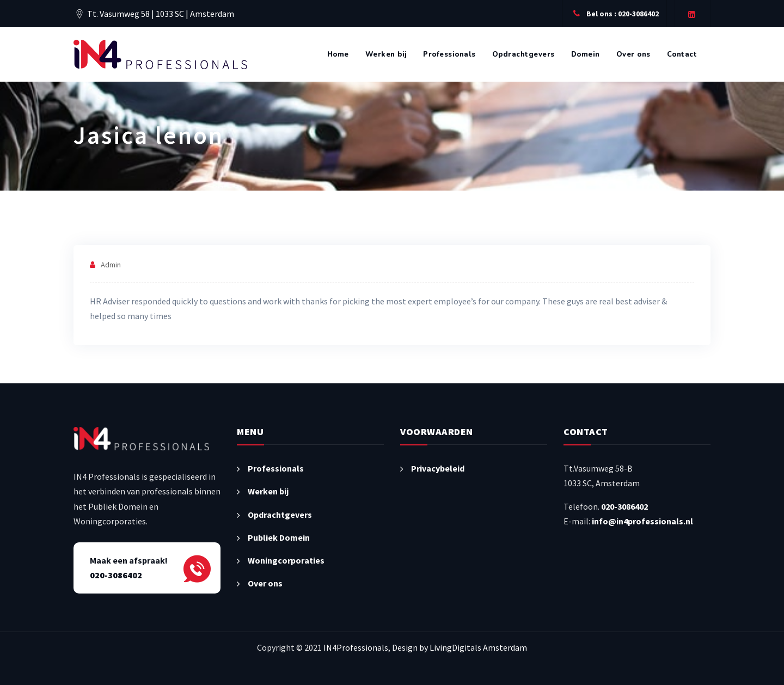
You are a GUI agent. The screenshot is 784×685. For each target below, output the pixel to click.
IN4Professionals (356, 647)
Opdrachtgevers (523, 54)
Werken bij (386, 54)
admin (111, 265)
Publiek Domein (279, 537)
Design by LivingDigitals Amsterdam (460, 647)
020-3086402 (624, 506)
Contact (682, 54)
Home (338, 54)
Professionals (449, 54)
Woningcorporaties (286, 560)
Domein (586, 54)
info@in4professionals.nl (642, 521)
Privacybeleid (438, 468)
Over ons (633, 54)
